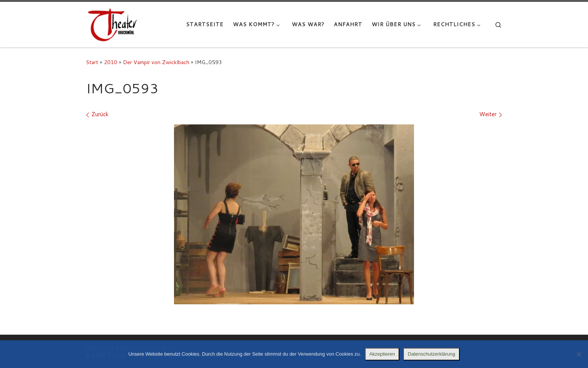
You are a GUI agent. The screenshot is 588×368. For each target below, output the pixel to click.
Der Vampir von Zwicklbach (156, 62)
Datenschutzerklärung (431, 354)
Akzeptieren (382, 354)
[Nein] (579, 354)
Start (92, 62)
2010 (111, 62)
